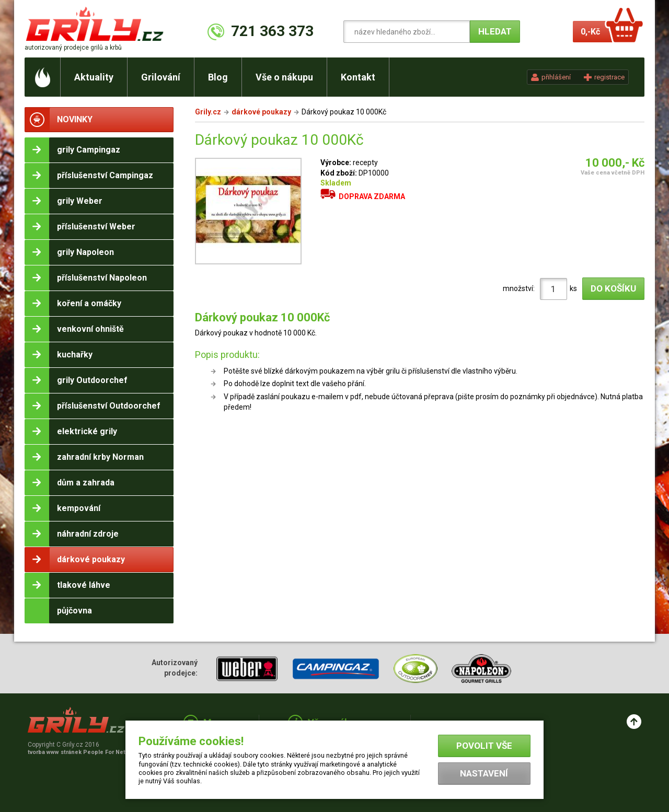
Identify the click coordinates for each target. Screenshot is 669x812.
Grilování (161, 77)
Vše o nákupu (284, 77)
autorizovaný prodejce (73, 48)
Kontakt (358, 77)
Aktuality (94, 77)
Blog (218, 77)
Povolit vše (484, 746)
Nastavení (484, 773)
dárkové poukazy (261, 112)
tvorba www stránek (82, 752)
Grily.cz (208, 112)
